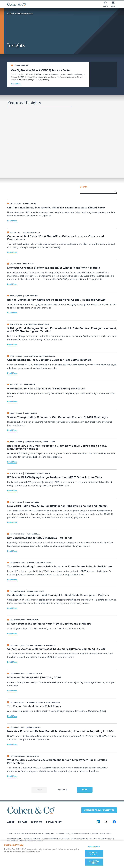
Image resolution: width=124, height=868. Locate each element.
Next (85, 790)
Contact (22, 822)
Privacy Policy (54, 822)
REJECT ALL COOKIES (94, 855)
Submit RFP (37, 822)
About (11, 822)
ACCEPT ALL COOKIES (94, 863)
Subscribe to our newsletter (99, 810)
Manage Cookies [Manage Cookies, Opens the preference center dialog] (94, 848)
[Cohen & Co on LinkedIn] (99, 822)
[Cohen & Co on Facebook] (114, 822)
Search (84, 187)
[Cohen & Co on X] (106, 822)
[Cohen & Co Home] (17, 4)
